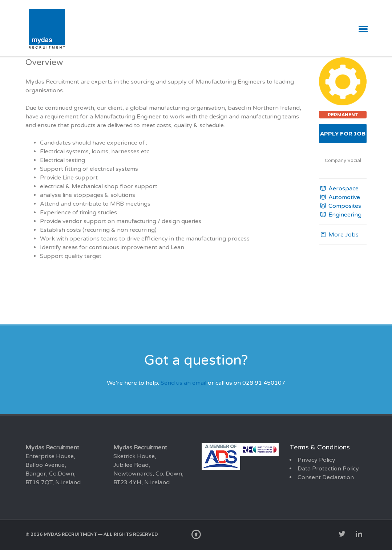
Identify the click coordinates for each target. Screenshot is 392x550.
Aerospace (339, 189)
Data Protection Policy (328, 469)
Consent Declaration (326, 477)
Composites (340, 206)
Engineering (340, 215)
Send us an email (183, 383)
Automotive (340, 197)
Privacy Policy (316, 460)
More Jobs (339, 235)
